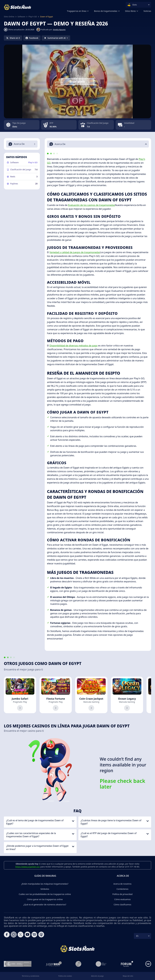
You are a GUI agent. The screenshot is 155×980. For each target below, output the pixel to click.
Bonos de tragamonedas (106, 11)
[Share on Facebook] (32, 38)
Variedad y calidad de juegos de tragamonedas (75, 252)
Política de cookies (65, 976)
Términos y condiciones (31, 976)
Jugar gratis (78, 81)
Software (21, 17)
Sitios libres (130, 11)
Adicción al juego (97, 976)
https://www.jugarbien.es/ (28, 867)
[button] (98, 144)
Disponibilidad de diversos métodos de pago (73, 346)
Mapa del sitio (128, 976)
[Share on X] (13, 38)
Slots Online (9, 17)
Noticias (147, 11)
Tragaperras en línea (77, 11)
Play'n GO (33, 17)
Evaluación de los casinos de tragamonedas (91, 205)
